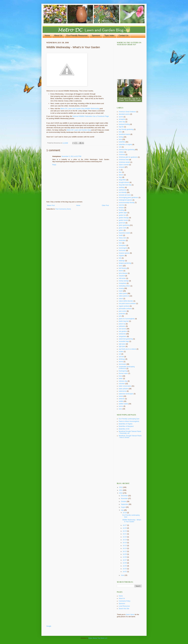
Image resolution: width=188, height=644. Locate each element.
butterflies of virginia (125, 145)
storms (121, 362)
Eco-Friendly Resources (77, 35)
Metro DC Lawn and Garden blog (79, 130)
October (124, 501)
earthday (122, 187)
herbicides (122, 240)
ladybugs (122, 261)
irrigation (122, 256)
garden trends (123, 220)
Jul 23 (125, 531)
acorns (121, 117)
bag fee (121, 127)
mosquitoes (123, 283)
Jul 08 (125, 557)
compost (122, 167)
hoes (120, 243)
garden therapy (124, 218)
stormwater (122, 364)
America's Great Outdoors (127, 112)
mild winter (122, 278)
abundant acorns (124, 114)
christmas (122, 155)
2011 (121, 490)
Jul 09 (125, 554)
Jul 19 (125, 540)
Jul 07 (125, 560)
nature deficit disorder (126, 301)
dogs (120, 177)
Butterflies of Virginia (126, 424)
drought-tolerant (124, 182)
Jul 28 (125, 513)
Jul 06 (125, 563)
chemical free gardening (127, 150)
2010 (121, 493)
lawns (121, 266)
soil (120, 354)
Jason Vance (130, 615)
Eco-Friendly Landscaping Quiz (129, 419)
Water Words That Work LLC (98, 638)
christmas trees (124, 160)
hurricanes (122, 250)
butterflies (122, 142)
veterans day (123, 381)
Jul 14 (125, 548)
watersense (123, 391)
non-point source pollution (127, 303)
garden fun (122, 215)
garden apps (123, 213)
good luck (122, 223)
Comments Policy (124, 601)
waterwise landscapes (126, 394)
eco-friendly (123, 192)
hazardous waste (124, 233)
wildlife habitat (123, 404)
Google (49, 626)
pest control (123, 311)
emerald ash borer (125, 195)
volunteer (122, 384)
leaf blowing (123, 268)
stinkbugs (122, 359)
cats (120, 147)
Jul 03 (125, 569)
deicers (121, 175)
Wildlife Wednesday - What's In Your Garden (132, 521)
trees (120, 376)
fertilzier (121, 208)
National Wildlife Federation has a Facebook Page (91, 116)
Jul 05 (125, 566)
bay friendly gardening (126, 129)
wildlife (121, 401)
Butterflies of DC (124, 429)
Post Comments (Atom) (63, 209)
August (123, 507)
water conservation (125, 386)
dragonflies (122, 180)
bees (120, 132)
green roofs (123, 228)
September (125, 504)
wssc (120, 409)
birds (120, 139)
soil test (121, 357)
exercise (122, 205)
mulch (121, 291)
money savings (124, 281)
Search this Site (124, 609)
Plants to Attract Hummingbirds (129, 421)
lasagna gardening (125, 263)
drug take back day (125, 185)
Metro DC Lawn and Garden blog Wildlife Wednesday (80, 109)
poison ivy (122, 324)
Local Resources (124, 606)
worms (121, 406)
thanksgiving (123, 371)
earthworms (123, 190)
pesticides (122, 314)
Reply (54, 165)
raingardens (123, 336)
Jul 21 (125, 534)
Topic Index (109, 35)
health (121, 235)
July (123, 510)
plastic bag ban (124, 321)
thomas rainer (123, 373)
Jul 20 (125, 537)
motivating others (124, 286)
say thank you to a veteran (127, 349)
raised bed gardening (126, 339)
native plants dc (124, 296)
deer (120, 172)
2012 (121, 487)
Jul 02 (125, 572)
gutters (121, 230)
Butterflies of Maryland (126, 426)
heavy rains (123, 238)
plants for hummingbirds (127, 319)
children (121, 152)
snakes (121, 352)
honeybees (122, 245)
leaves (121, 271)
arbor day (122, 122)
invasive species (124, 253)
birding (121, 137)
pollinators (122, 326)
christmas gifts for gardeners (128, 157)
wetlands (122, 399)
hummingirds (123, 248)
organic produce (124, 306)
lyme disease (123, 273)
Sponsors (96, 35)
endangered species (125, 200)
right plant (122, 346)
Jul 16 (125, 543)
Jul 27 (125, 525)
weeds (121, 396)
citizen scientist (124, 165)
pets (120, 316)
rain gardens (123, 331)
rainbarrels (122, 334)
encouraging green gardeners (128, 197)
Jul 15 (125, 546)
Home (47, 35)
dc (120, 170)
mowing (121, 288)
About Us (58, 35)
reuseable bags (124, 341)
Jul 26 (125, 528)
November (125, 499)
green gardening (124, 225)
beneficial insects (124, 134)
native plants (123, 293)
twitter (121, 379)
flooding (121, 210)
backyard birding (124, 124)
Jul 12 (125, 551)
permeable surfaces (125, 309)
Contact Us (123, 35)
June (123, 575)
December (125, 496)
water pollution (123, 389)
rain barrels (122, 329)
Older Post (105, 205)
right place (122, 344)
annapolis (122, 119)
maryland (122, 276)
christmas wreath (124, 162)
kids (120, 258)
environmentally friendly (127, 203)
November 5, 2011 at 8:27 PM (71, 156)
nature (121, 299)
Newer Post (51, 205)
